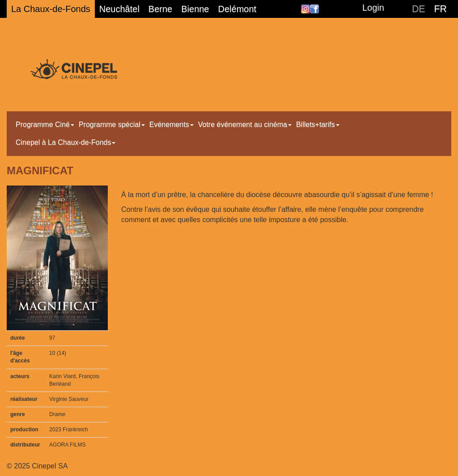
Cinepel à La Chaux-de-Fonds (66, 142)
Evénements (172, 124)
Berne (160, 9)
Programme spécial (112, 124)
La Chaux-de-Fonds (51, 9)
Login (373, 8)
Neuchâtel (119, 9)
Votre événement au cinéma (245, 124)
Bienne (195, 9)
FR (441, 9)
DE (419, 9)
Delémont (237, 9)
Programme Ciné (45, 124)
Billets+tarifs (318, 124)
